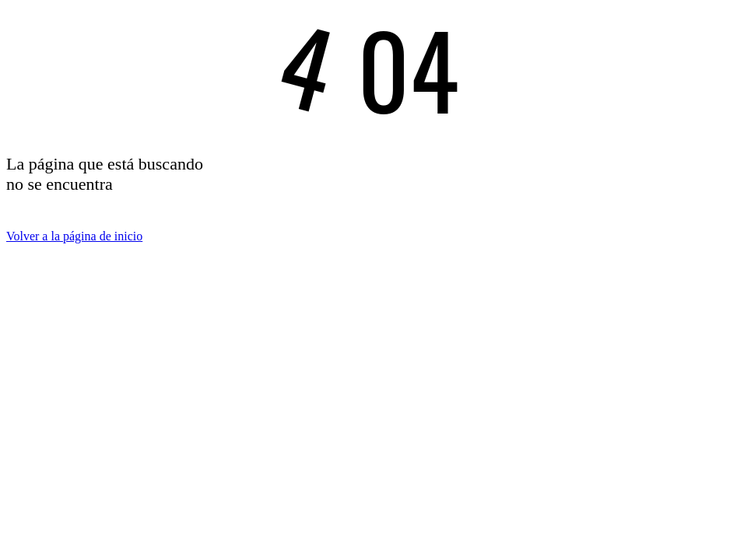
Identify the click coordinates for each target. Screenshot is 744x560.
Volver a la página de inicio (74, 236)
